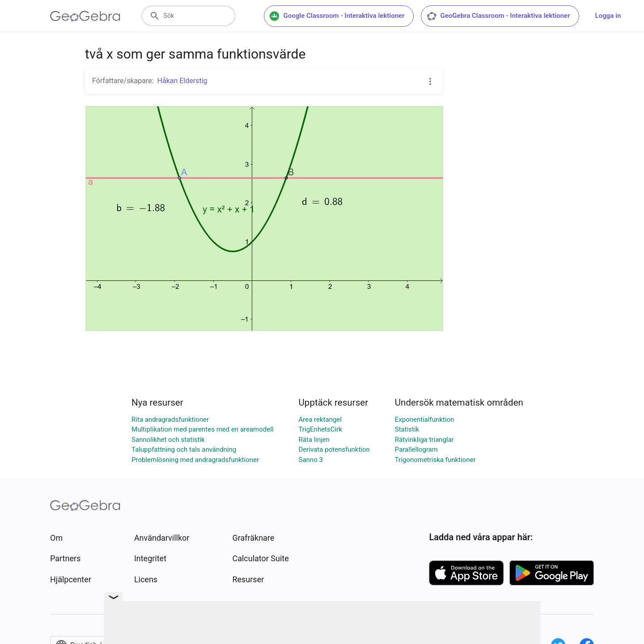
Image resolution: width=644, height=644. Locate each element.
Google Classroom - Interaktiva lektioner (337, 16)
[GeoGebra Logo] (85, 16)
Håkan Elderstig (182, 81)
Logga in (608, 16)
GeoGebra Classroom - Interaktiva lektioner (498, 16)
